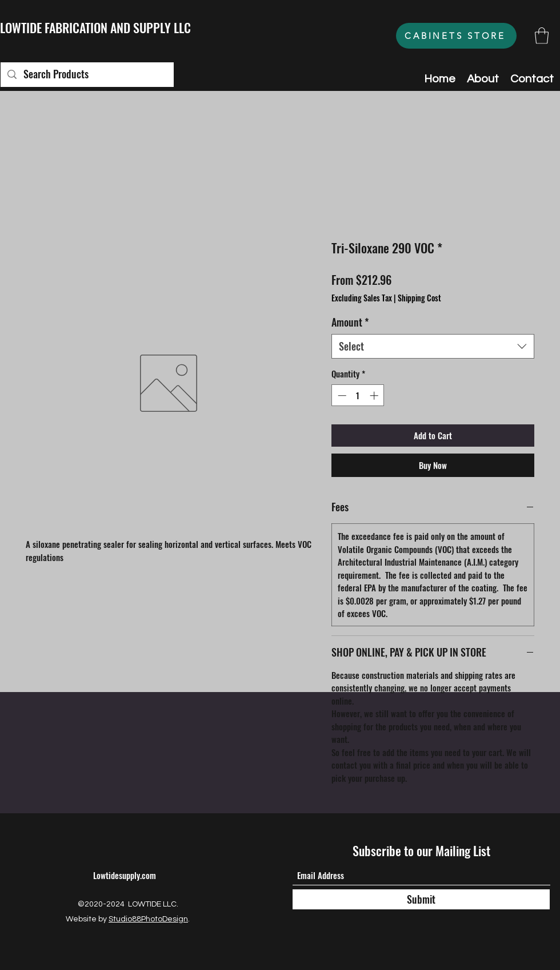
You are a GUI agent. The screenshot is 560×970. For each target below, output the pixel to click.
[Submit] (421, 899)
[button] (542, 36)
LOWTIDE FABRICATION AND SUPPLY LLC (95, 27)
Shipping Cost (419, 298)
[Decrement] (341, 395)
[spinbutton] (358, 395)
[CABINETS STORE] (456, 36)
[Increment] (375, 395)
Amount (350, 322)
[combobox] (433, 346)
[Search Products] (87, 75)
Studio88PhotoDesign (148, 919)
